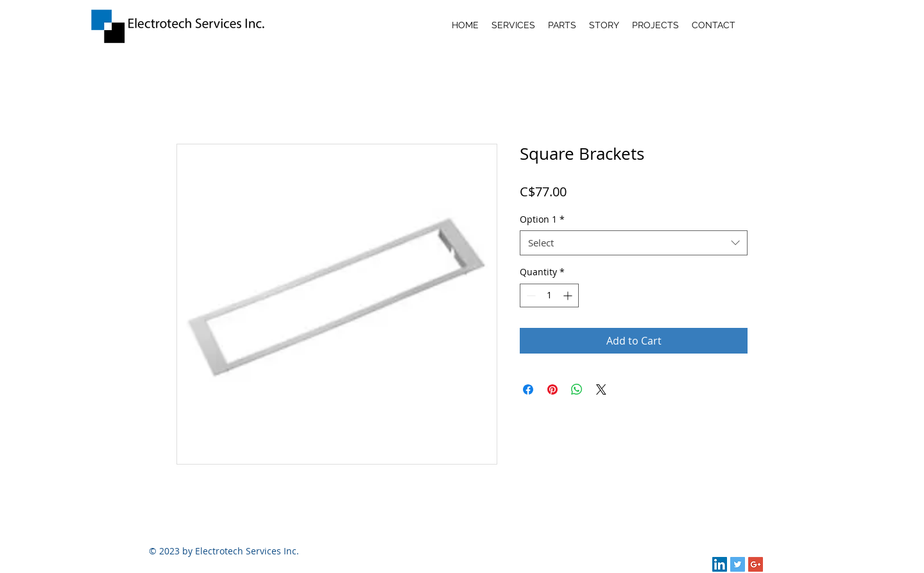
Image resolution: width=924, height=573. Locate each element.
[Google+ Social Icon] (756, 564)
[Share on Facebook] (528, 389)
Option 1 (542, 219)
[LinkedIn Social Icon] (720, 564)
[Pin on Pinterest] (552, 389)
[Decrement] (530, 295)
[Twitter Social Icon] (738, 564)
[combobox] (634, 243)
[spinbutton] (549, 295)
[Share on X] (601, 389)
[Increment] (569, 295)
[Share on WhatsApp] (577, 389)
